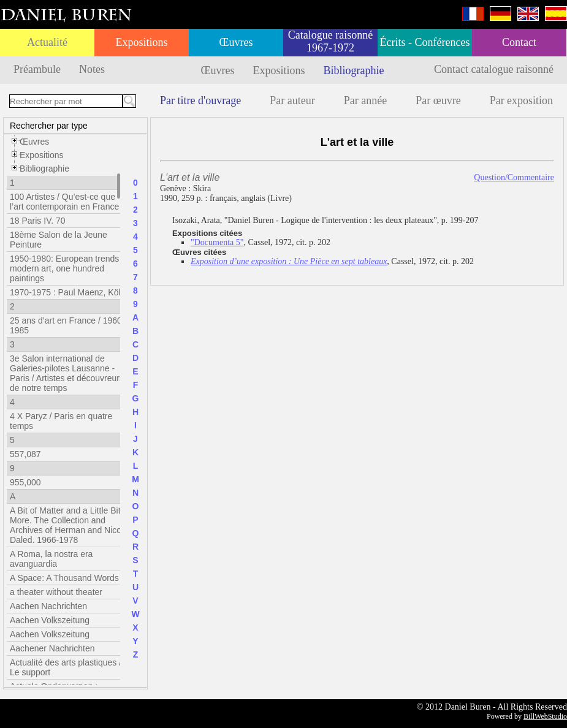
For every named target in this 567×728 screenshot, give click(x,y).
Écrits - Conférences (425, 42)
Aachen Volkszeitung (50, 620)
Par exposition (522, 100)
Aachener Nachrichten (52, 648)
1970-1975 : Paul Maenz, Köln (67, 292)
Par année (365, 100)
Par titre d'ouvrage (200, 100)
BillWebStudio (545, 716)
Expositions (141, 42)
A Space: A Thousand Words (64, 578)
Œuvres (236, 42)
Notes (92, 69)
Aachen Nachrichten (48, 606)
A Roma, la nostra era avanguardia (51, 559)
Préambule (37, 69)
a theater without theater (56, 592)
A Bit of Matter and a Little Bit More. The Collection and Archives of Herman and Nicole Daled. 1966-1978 (69, 525)
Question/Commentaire (514, 177)
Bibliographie (354, 70)
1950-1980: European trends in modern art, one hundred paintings (69, 268)
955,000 (25, 482)
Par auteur (292, 100)
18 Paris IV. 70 (38, 221)
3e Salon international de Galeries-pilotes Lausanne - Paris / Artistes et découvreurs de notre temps (67, 373)
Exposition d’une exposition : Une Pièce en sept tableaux (289, 261)
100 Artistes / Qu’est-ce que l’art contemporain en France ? (68, 202)
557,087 (25, 454)
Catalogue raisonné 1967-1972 (330, 41)
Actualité (47, 42)
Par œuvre (438, 100)
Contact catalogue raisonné (494, 69)
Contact (519, 42)
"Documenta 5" (217, 242)
